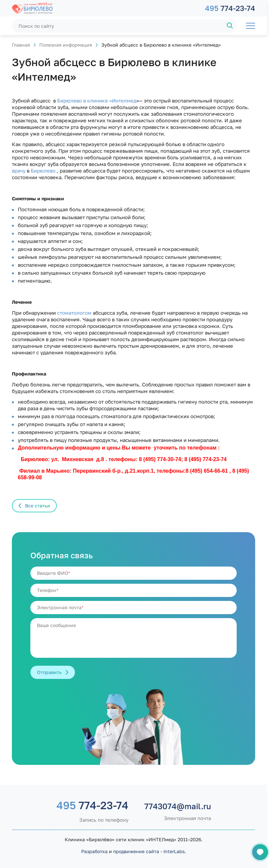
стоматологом (74, 313)
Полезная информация (66, 45)
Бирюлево (42, 171)
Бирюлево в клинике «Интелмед (96, 100)
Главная (21, 45)
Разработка (94, 851)
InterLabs (174, 851)
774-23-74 (230, 8)
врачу (19, 171)
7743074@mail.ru (178, 806)
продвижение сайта (136, 851)
